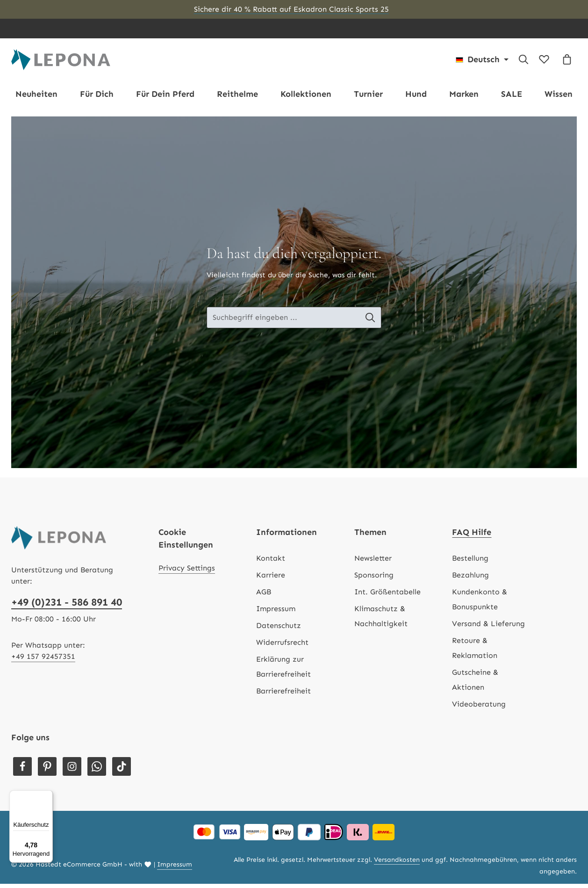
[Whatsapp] (97, 771)
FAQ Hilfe (472, 536)
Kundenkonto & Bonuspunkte (480, 603)
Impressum (276, 613)
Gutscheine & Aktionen (475, 684)
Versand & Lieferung (488, 628)
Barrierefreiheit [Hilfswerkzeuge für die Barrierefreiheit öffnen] (283, 695)
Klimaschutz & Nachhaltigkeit (381, 620)
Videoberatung (479, 708)
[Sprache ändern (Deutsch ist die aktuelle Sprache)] (482, 62)
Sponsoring (374, 579)
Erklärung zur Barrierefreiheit (283, 671)
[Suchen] (523, 62)
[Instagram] (72, 771)
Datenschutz (279, 630)
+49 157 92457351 (43, 661)
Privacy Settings (187, 572)
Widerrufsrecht (282, 646)
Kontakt (271, 562)
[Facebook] (22, 771)
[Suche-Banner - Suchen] (371, 322)
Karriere (271, 579)
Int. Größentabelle (387, 596)
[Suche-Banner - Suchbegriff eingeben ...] (283, 322)
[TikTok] (122, 771)
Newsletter (373, 562)
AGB (264, 596)
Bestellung (470, 562)
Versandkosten (397, 864)
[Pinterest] (47, 771)
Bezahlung (470, 579)
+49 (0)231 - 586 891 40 (67, 606)
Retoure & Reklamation (475, 652)
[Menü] (47, 796)
